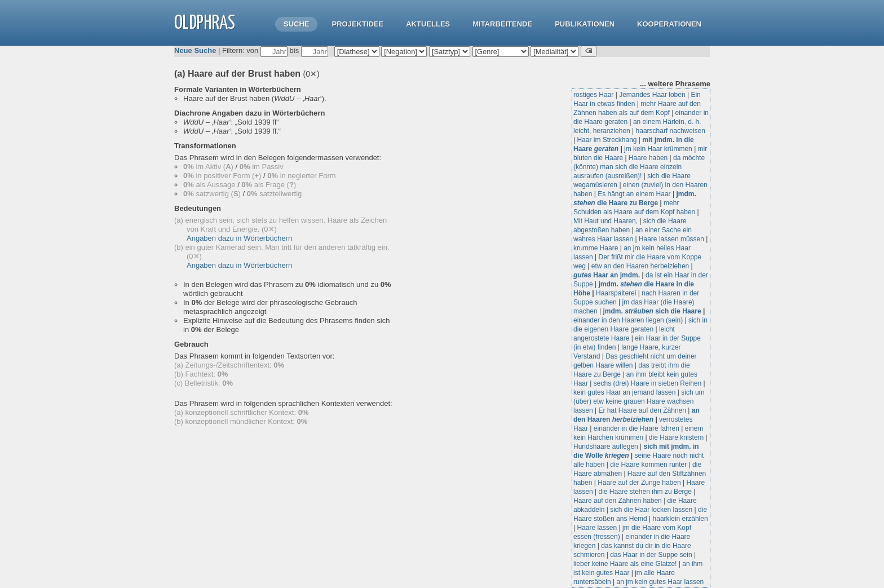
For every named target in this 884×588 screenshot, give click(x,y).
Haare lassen (597, 528)
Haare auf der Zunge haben (639, 483)
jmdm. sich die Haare (652, 311)
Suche (297, 24)
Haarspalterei (616, 293)
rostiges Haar (593, 95)
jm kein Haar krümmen (658, 149)
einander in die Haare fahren (637, 428)
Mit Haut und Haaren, (605, 221)
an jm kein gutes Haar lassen (660, 582)
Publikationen (585, 24)
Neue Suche (195, 50)
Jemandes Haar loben (652, 95)
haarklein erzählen (680, 519)
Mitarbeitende (502, 24)
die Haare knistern (676, 437)
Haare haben (648, 158)
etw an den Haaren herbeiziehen (640, 266)
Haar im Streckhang (607, 140)
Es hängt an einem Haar (634, 194)
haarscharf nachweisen (671, 131)
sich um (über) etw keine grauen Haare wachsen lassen (639, 401)
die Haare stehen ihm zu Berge (645, 492)
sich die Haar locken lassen (651, 510)
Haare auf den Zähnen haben (618, 501)
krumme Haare (596, 248)
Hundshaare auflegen (606, 446)
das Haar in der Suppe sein (651, 555)
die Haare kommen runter (648, 465)
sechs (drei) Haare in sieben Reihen (647, 383)
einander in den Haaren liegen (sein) (628, 320)
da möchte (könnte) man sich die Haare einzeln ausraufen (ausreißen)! (639, 167)
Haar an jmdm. (607, 275)
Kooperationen (669, 24)
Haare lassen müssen (671, 239)
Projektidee (357, 24)
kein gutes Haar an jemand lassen (624, 392)
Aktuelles (428, 24)
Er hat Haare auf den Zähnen (642, 410)
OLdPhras (205, 23)
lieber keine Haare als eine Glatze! (625, 564)
